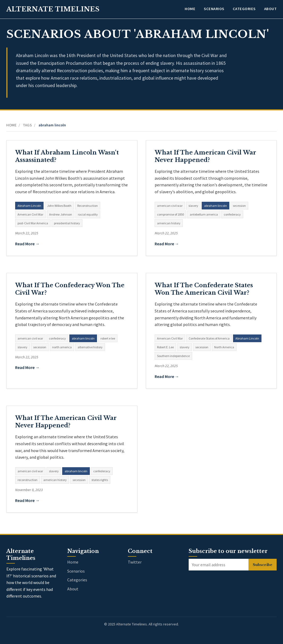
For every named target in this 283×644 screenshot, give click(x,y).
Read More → (27, 244)
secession (239, 206)
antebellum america (204, 214)
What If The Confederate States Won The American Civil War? (204, 289)
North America (224, 347)
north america (62, 347)
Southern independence (173, 356)
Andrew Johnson (61, 214)
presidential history (67, 223)
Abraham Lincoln (29, 206)
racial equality (88, 214)
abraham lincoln (216, 206)
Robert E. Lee (165, 347)
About (271, 9)
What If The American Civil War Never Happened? (205, 156)
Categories (244, 9)
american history (169, 223)
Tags (28, 125)
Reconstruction (88, 206)
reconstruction (28, 480)
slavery (193, 206)
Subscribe (263, 565)
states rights (100, 480)
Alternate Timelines (53, 9)
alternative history (90, 347)
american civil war (170, 206)
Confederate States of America (209, 338)
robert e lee (108, 338)
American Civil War (30, 214)
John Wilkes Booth (59, 206)
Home (190, 9)
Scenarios (214, 9)
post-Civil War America (33, 223)
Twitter (135, 562)
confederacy (232, 214)
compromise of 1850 (170, 214)
